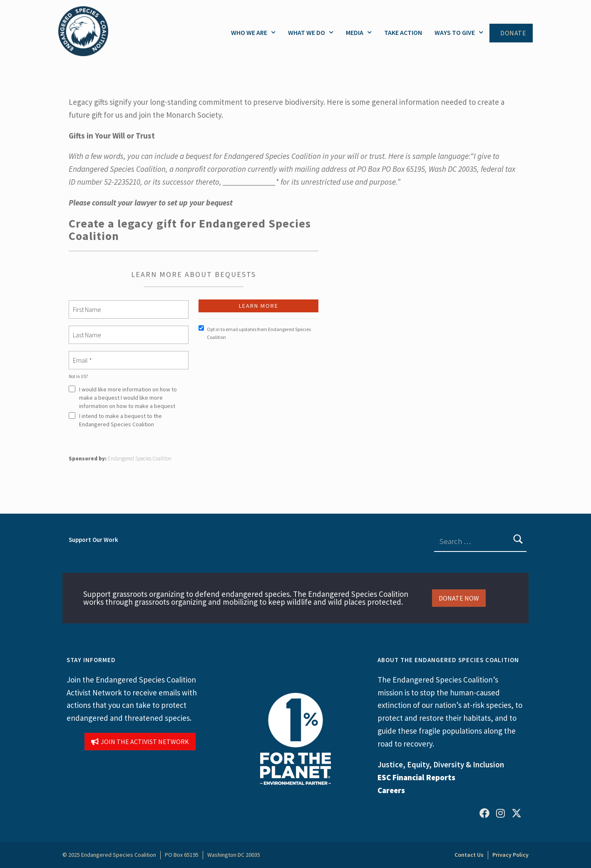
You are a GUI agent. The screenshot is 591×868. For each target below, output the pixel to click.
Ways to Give (459, 32)
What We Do (311, 32)
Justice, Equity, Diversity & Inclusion (441, 764)
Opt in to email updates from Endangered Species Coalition (255, 333)
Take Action (403, 32)
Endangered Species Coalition (140, 459)
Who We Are (253, 32)
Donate (513, 33)
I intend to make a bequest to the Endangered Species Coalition (115, 420)
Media (359, 32)
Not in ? (78, 376)
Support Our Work (93, 540)
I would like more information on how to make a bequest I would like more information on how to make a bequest (123, 398)
